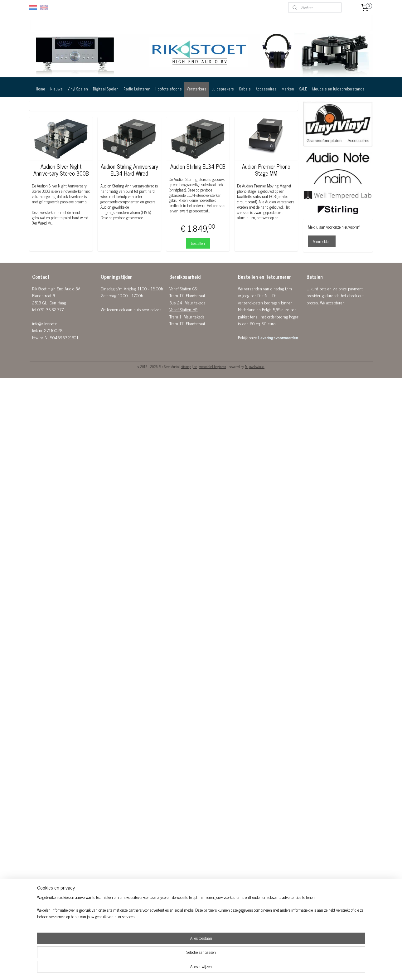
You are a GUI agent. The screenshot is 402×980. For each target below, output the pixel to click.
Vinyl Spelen (78, 89)
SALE (303, 89)
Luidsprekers (223, 89)
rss (195, 366)
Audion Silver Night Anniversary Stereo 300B (61, 170)
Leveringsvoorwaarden (278, 337)
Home (41, 89)
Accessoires (266, 89)
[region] (160, 960)
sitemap (186, 366)
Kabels (245, 89)
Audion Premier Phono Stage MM (266, 170)
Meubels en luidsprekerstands (338, 89)
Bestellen (198, 243)
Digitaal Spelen (106, 89)
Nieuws (56, 89)
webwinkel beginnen (213, 366)
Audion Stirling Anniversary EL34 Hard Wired (129, 170)
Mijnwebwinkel (255, 366)
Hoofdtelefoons (169, 89)
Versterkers (197, 89)
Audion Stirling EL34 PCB (198, 167)
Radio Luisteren (137, 89)
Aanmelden (322, 241)
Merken (288, 89)
